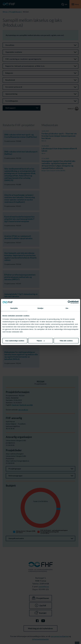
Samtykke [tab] (14, 308)
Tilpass (41, 341)
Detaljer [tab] (40, 308)
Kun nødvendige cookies (15, 341)
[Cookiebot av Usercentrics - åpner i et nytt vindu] (69, 302)
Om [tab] (67, 308)
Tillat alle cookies (66, 341)
